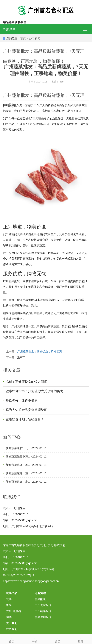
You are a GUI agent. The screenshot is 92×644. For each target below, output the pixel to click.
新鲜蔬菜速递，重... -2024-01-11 (26, 473)
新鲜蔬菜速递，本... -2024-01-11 (26, 465)
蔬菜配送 (40, 599)
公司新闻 (35, 38)
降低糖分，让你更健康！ (23, 400)
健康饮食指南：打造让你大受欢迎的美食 (34, 391)
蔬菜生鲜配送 (43, 617)
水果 (9, 605)
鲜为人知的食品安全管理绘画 (26, 410)
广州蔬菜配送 (43, 611)
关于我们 (12, 623)
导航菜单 (9, 29)
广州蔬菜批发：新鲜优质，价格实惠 (40, 351)
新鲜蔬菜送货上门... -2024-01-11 (26, 448)
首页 (23, 38)
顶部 (80, 639)
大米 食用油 (13, 611)
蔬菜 (9, 599)
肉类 (9, 617)
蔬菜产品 (12, 593)
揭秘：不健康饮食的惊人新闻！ (28, 382)
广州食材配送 (43, 605)
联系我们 (12, 629)
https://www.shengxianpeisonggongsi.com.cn (31, 581)
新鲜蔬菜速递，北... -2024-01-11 (26, 482)
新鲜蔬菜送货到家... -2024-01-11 (26, 456)
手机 (34, 639)
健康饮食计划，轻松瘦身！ (25, 419)
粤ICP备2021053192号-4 (19, 575)
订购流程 (40, 593)
